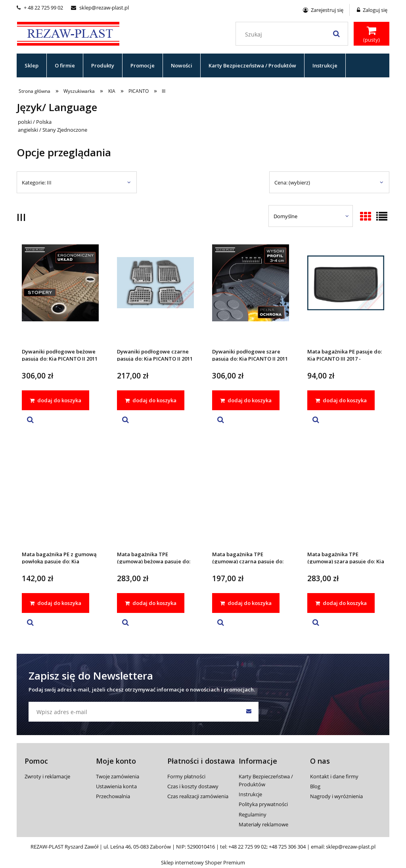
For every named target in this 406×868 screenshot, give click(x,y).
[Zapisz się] (249, 712)
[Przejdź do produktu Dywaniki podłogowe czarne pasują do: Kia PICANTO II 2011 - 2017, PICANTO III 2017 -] (155, 293)
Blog (315, 786)
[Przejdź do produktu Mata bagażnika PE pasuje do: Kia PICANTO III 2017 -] (346, 293)
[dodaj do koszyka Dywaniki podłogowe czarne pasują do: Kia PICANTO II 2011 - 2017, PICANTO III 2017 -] (151, 400)
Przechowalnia (113, 796)
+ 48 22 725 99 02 (40, 8)
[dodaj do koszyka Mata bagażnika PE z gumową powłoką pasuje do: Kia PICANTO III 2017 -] (56, 603)
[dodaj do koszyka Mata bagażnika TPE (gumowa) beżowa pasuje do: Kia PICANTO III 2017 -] (151, 603)
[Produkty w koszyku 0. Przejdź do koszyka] (372, 35)
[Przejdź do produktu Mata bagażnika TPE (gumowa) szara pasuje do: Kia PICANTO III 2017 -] (346, 496)
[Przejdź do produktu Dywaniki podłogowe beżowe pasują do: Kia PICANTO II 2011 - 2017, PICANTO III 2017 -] (60, 293)
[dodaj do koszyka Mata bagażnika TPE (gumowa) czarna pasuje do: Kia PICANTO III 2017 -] (246, 603)
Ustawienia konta (116, 786)
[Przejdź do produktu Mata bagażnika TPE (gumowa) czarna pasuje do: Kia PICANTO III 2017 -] (251, 496)
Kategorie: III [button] (37, 182)
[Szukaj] (336, 34)
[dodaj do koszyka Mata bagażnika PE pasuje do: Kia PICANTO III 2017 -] (341, 400)
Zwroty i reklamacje (47, 776)
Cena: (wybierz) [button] (292, 182)
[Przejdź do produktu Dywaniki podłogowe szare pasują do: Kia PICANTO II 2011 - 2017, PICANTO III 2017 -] (251, 293)
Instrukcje (250, 794)
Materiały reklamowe (263, 824)
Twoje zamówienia (118, 776)
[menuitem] (32, 65)
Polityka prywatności (263, 804)
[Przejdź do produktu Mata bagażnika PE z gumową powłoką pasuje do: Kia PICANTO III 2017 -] (60, 496)
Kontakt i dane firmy (334, 776)
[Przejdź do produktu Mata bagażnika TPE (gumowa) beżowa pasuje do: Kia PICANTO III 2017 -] (155, 496)
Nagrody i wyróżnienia (336, 796)
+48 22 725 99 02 (247, 847)
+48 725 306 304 (287, 847)
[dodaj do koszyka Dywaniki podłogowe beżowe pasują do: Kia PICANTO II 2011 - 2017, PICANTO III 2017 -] (56, 400)
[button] (30, 420)
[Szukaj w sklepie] (294, 35)
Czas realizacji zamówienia (198, 796)
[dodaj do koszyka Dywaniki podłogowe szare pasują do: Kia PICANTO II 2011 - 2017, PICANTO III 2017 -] (246, 400)
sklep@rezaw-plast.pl (100, 8)
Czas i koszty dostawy (193, 786)
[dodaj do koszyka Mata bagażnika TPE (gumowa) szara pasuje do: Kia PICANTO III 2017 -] (341, 603)
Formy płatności (186, 776)
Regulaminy (253, 814)
